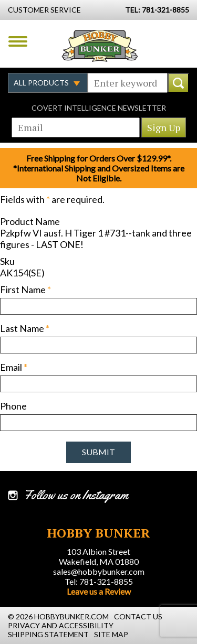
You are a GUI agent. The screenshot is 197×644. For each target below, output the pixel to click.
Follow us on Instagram (76, 495)
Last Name (25, 328)
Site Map (111, 634)
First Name (25, 289)
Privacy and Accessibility (61, 625)
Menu (18, 41)
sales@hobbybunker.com (99, 571)
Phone (13, 406)
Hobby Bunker (100, 46)
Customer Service (44, 10)
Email (14, 367)
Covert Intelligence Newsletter (99, 108)
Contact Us (138, 616)
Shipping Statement (48, 634)
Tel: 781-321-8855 (99, 581)
